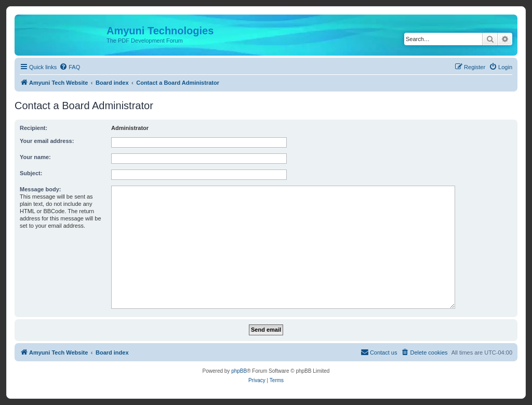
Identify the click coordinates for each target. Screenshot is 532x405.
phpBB (239, 371)
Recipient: (34, 128)
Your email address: (47, 141)
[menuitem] (70, 67)
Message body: (40, 189)
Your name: (35, 157)
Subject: (31, 173)
